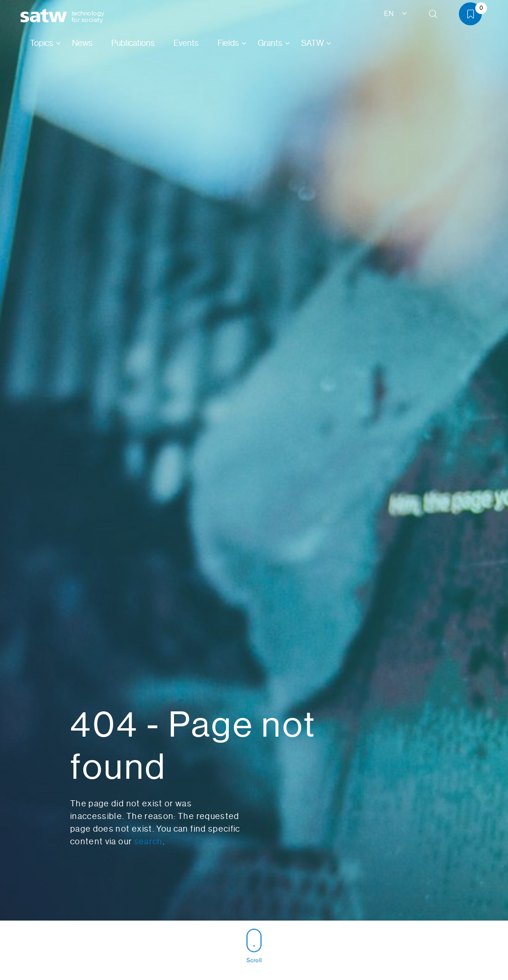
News (82, 43)
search (149, 841)
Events (186, 43)
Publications (133, 43)
